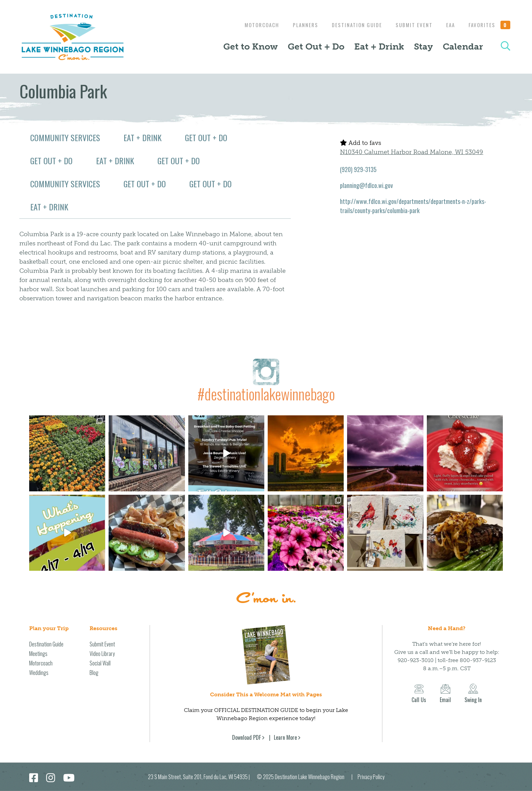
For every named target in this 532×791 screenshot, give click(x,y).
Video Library (102, 654)
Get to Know (251, 46)
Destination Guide (352, 25)
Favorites (490, 25)
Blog (94, 673)
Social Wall (100, 663)
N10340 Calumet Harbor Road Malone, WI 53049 (412, 152)
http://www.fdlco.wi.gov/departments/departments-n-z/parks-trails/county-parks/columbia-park (413, 206)
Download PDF (246, 737)
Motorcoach (253, 25)
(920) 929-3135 (358, 169)
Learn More (285, 737)
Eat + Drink (379, 46)
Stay (423, 46)
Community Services (65, 137)
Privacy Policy (371, 777)
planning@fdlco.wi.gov (366, 185)
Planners (299, 25)
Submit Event (411, 25)
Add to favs (360, 143)
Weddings (39, 673)
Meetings (38, 654)
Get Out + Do (316, 46)
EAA (449, 25)
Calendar (463, 46)
